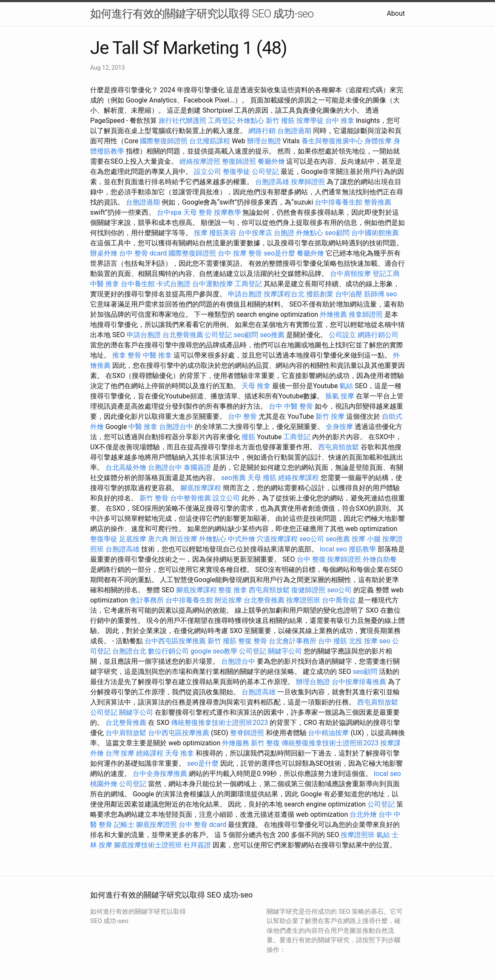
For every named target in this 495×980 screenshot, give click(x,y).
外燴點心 (250, 121)
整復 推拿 (233, 590)
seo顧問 (337, 233)
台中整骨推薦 (191, 498)
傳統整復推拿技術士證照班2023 (219, 723)
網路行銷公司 (378, 335)
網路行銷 (262, 131)
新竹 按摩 (330, 416)
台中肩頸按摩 (350, 274)
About (396, 13)
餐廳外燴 (271, 161)
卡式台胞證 (174, 284)
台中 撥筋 (333, 641)
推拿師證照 (366, 314)
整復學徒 (236, 172)
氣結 (346, 386)
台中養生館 (138, 284)
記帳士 (124, 825)
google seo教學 (214, 651)
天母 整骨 (198, 212)
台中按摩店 (255, 233)
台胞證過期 (294, 131)
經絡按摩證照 (200, 161)
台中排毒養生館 (339, 202)
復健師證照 (308, 590)
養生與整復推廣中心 (332, 141)
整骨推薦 (378, 202)
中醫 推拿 (105, 284)
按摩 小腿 (366, 539)
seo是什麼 (279, 253)
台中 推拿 (340, 121)
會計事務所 (147, 600)
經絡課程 (150, 753)
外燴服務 (236, 743)
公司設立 (342, 335)
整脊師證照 (247, 733)
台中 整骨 (242, 416)
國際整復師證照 (164, 141)
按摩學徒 (310, 121)
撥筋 (248, 437)
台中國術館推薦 (375, 233)
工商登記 (222, 121)
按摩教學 (228, 212)
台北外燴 (363, 814)
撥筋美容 (223, 233)
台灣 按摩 (120, 753)
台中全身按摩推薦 (160, 774)
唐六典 (158, 539)
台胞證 (284, 233)
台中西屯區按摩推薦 (175, 641)
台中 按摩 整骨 (240, 253)
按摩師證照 (308, 182)
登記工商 (386, 274)
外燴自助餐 (380, 559)
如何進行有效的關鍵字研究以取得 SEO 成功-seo (202, 14)
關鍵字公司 (285, 651)
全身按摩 (339, 427)
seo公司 (312, 539)
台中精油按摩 (328, 733)
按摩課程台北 (284, 294)
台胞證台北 (129, 651)
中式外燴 (242, 539)
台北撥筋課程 (210, 141)
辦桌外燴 (104, 253)
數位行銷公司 (168, 651)
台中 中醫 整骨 (291, 406)
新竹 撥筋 (280, 121)
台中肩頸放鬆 (126, 733)
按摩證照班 (303, 600)
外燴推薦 (333, 314)
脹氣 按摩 (340, 396)
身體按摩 (378, 141)
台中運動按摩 (213, 284)
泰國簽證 (197, 467)
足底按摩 (133, 539)
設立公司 (208, 172)
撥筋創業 (320, 294)
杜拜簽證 (197, 845)
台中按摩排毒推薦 (359, 682)
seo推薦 (272, 335)
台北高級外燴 (126, 467)
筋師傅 (374, 294)
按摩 (201, 233)
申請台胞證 (245, 294)
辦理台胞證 (264, 141)
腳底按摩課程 (201, 488)
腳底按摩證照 (156, 825)
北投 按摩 (363, 641)
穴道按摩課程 (277, 539)
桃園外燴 (104, 784)
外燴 (97, 753)
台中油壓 (349, 294)
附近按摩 (184, 539)
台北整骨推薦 (183, 335)
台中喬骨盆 (339, 600)
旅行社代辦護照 (182, 121)
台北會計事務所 (293, 641)
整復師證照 (239, 161)
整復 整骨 (253, 641)
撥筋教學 (362, 549)
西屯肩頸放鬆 (339, 447)
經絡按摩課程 (299, 478)
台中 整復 (311, 559)
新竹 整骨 (154, 498)
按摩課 (390, 743)
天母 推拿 (256, 386)
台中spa (169, 212)
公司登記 (265, 172)
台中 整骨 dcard (143, 253)
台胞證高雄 (272, 182)
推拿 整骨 (127, 355)
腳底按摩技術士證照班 (148, 845)
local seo (333, 549)
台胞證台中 (176, 427)
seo (392, 294)
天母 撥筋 (262, 478)
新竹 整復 (265, 743)
